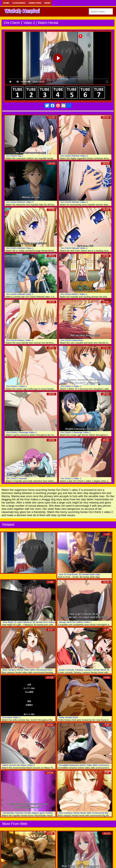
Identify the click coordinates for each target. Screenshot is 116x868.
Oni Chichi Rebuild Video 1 (20, 294)
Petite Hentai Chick (68, 717)
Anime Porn (35, 3)
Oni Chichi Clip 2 (15, 156)
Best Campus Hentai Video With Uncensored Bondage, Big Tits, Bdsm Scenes (42, 670)
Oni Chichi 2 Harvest (17, 478)
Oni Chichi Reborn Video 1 (20, 340)
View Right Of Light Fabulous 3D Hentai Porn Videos (29, 622)
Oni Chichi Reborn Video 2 (74, 294)
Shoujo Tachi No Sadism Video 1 (75, 622)
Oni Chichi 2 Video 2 (16, 386)
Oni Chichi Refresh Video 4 (74, 156)
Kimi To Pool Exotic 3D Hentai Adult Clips (79, 574)
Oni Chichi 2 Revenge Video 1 (76, 432)
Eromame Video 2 (11, 717)
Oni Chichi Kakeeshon (72, 340)
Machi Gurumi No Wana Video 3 (19, 765)
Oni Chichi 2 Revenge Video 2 (21, 432)
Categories (19, 3)
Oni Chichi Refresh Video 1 (20, 248)
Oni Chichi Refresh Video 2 (74, 202)
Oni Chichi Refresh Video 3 (20, 202)
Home (6, 3)
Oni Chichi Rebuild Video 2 (74, 248)
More (47, 3)
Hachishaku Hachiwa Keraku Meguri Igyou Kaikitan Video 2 (32, 813)
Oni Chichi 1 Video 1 (71, 478)
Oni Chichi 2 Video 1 (71, 386)
